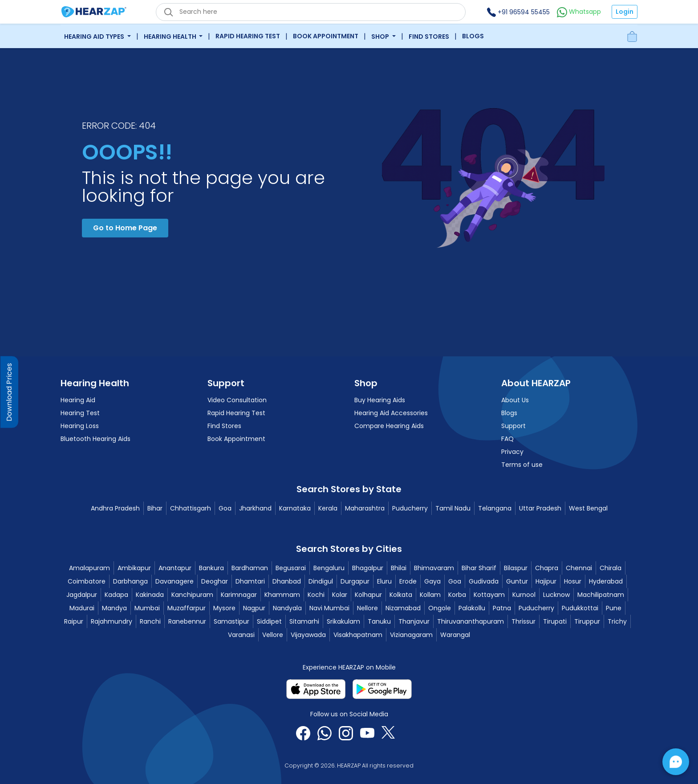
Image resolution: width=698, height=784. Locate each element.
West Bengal (588, 508)
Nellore (367, 608)
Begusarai (291, 568)
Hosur (573, 581)
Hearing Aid (78, 400)
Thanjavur (414, 621)
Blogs (473, 36)
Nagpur (254, 608)
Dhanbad (287, 581)
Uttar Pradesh (540, 508)
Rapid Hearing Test (248, 36)
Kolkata (401, 595)
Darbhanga (130, 581)
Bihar (155, 508)
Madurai (82, 608)
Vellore (273, 635)
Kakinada (150, 595)
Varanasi (241, 635)
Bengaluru (329, 568)
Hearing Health (171, 37)
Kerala (328, 508)
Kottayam (489, 595)
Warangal (455, 635)
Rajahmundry (112, 621)
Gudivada (484, 581)
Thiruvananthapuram (471, 621)
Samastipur (231, 621)
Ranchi (150, 621)
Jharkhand (255, 508)
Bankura (211, 568)
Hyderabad (606, 581)
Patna (502, 608)
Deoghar (215, 581)
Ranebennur (187, 621)
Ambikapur (134, 568)
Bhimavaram (434, 568)
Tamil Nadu (453, 508)
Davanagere (174, 581)
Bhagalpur (368, 568)
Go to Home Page (125, 228)
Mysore (224, 608)
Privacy (512, 452)
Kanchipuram (192, 595)
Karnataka (295, 508)
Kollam (430, 595)
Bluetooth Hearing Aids (95, 439)
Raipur (74, 621)
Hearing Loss (80, 426)
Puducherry (410, 508)
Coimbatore (87, 581)
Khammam (282, 595)
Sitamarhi (304, 621)
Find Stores (429, 37)
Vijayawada (308, 635)
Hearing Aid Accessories (391, 413)
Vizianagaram (411, 635)
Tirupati (555, 621)
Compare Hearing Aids (389, 426)
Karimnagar (239, 595)
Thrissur (523, 621)
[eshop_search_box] (311, 12)
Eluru (384, 581)
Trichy (617, 621)
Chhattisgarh (191, 508)
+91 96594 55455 (518, 12)
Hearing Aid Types (95, 37)
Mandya (114, 608)
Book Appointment (326, 36)
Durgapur (355, 581)
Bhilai (399, 568)
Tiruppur (587, 621)
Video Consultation (237, 400)
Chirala (611, 568)
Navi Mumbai (329, 608)
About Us (515, 400)
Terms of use (522, 465)
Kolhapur (368, 595)
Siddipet (269, 621)
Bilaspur (516, 568)
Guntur (517, 581)
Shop (381, 37)
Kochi (316, 595)
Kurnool (524, 595)
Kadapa (116, 595)
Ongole (440, 608)
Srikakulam (343, 621)
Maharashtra (365, 508)
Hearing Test (80, 413)
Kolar (340, 595)
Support (513, 426)
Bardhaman (250, 568)
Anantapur (175, 568)
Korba (457, 595)
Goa (225, 508)
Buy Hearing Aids (380, 400)
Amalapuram (89, 568)
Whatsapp (579, 12)
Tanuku (379, 621)
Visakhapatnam (358, 635)
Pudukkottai (580, 608)
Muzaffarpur (187, 608)
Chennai (579, 568)
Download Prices (9, 392)
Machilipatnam (601, 595)
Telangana (495, 508)
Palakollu (472, 608)
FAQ (507, 439)
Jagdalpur (82, 595)
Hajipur (546, 581)
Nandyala (287, 608)
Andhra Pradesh (115, 508)
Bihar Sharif (479, 568)
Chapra (547, 568)
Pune (614, 608)
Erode (408, 581)
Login (625, 12)
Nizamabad (403, 608)
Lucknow (556, 595)
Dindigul (321, 581)
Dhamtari (250, 581)
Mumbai (147, 608)
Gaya (432, 581)
